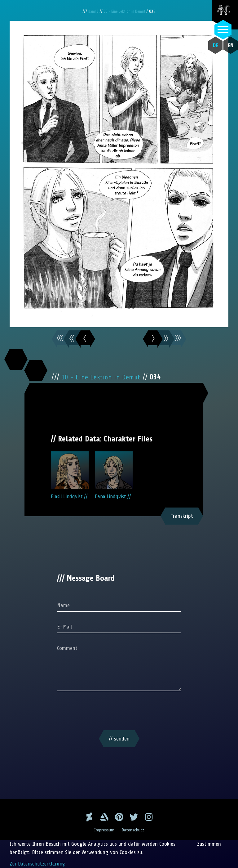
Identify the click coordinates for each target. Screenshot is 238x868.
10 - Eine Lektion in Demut (126, 11)
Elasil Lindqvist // (70, 480)
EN (227, 45)
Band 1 (91, 11)
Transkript (182, 524)
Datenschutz (134, 830)
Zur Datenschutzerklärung (38, 864)
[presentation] (119, 720)
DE (212, 45)
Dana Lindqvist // (114, 480)
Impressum (104, 830)
